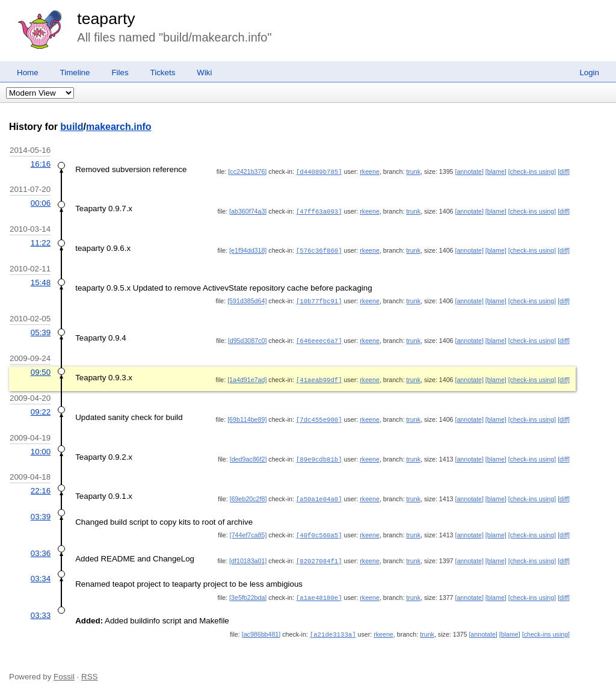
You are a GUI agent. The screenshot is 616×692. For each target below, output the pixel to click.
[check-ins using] (532, 171)
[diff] (564, 171)
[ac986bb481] (261, 627)
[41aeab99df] (319, 377)
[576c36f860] (319, 249)
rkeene (370, 171)
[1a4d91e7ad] (247, 377)
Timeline (75, 73)
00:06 (41, 202)
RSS (89, 669)
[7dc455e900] (319, 416)
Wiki (204, 73)
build (72, 127)
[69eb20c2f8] (248, 494)
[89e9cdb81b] (319, 455)
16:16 (41, 164)
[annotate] (469, 171)
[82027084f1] (319, 555)
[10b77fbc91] (319, 299)
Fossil (64, 669)
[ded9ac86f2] (248, 455)
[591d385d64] (247, 299)
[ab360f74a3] (248, 211)
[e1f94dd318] (248, 249)
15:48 (41, 281)
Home (28, 73)
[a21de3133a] (333, 627)
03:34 (41, 572)
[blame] (496, 171)
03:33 (41, 608)
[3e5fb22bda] (248, 591)
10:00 (41, 447)
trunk (413, 171)
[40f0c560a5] (319, 530)
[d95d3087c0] (248, 338)
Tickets (163, 73)
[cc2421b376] (247, 171)
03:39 (41, 511)
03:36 (41, 547)
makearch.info (119, 127)
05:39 (41, 330)
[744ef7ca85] (248, 530)
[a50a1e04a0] (319, 494)
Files (120, 73)
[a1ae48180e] (319, 591)
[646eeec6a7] (319, 338)
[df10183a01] (248, 555)
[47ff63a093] (319, 211)
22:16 (41, 486)
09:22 (41, 408)
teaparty (106, 19)
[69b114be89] (247, 416)
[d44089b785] (319, 171)
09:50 (41, 369)
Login (589, 73)
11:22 (41, 242)
